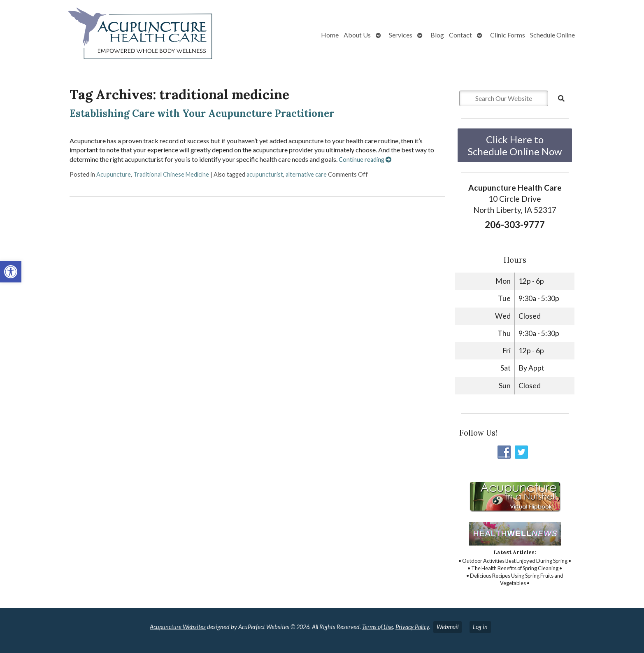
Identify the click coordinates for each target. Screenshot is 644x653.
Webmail (448, 627)
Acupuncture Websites (178, 627)
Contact (460, 35)
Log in (480, 627)
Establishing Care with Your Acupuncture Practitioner (202, 113)
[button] (11, 272)
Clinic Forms (508, 35)
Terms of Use (378, 627)
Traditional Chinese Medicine (171, 174)
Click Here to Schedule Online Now (515, 145)
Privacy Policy (412, 627)
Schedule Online (552, 35)
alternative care (306, 174)
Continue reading (365, 160)
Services (401, 35)
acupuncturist (265, 174)
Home (330, 35)
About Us (357, 35)
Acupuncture (114, 174)
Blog (437, 35)
